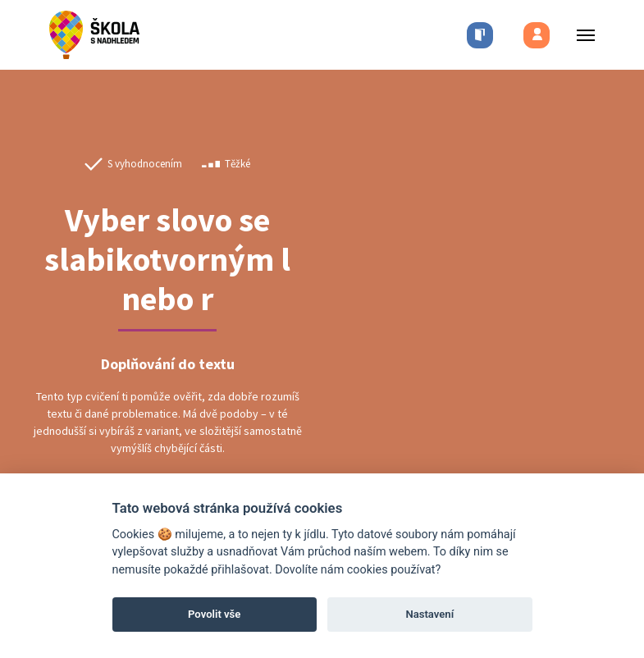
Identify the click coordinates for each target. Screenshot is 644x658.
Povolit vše (214, 614)
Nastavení (429, 614)
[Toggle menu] (581, 35)
